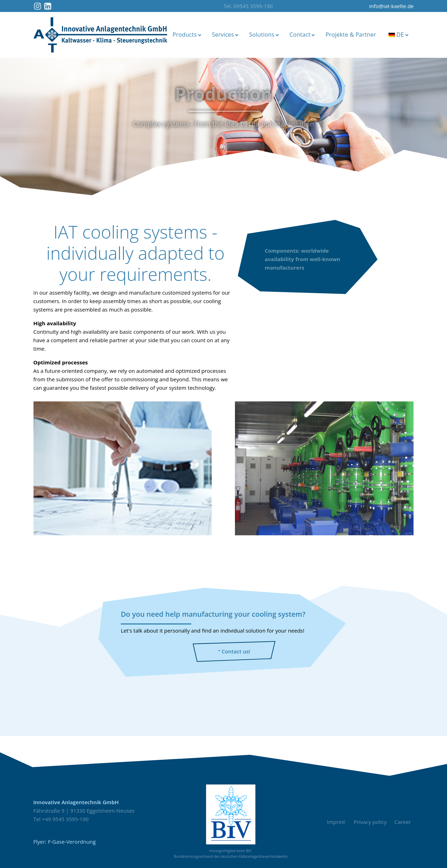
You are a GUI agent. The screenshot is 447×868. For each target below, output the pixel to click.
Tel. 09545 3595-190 (248, 6)
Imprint (336, 822)
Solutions (264, 35)
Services (225, 35)
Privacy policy (370, 822)
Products (187, 35)
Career (404, 822)
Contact (302, 35)
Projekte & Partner (351, 35)
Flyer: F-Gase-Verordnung (65, 842)
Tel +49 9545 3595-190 (61, 819)
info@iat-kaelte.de (392, 6)
